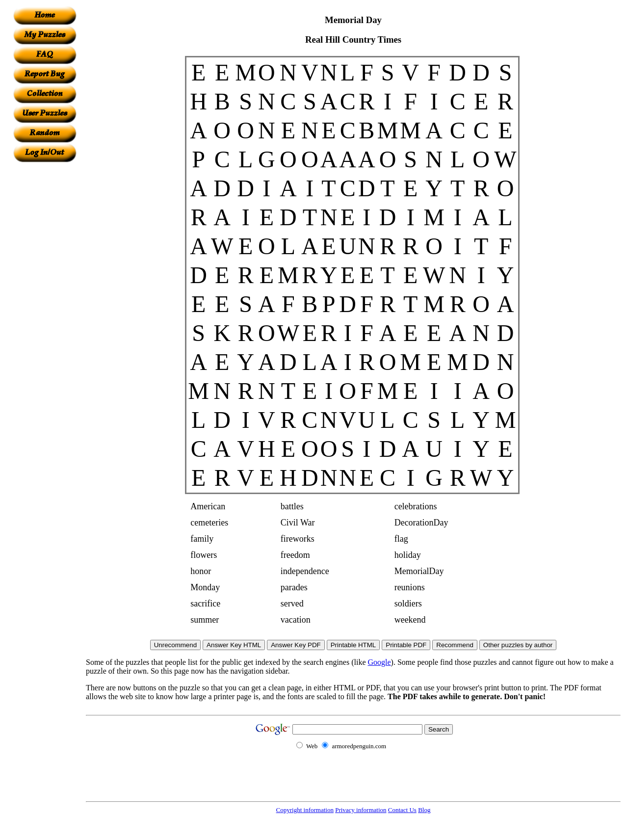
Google (379, 662)
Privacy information (361, 810)
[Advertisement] (45, 310)
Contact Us (402, 810)
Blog (424, 810)
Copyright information (305, 810)
